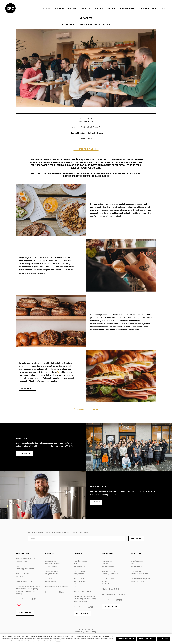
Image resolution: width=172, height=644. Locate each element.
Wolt (59, 372)
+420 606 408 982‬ (138, 571)
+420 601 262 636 (77, 133)
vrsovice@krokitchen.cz (110, 574)
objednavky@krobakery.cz (140, 574)
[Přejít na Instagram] (93, 409)
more (58, 640)
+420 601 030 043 (109, 571)
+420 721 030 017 (23, 566)
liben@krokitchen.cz (80, 574)
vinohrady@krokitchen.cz (25, 569)
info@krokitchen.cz (95, 133)
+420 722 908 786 (80, 571)
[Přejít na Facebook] (79, 409)
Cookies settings (91, 632)
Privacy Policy (79, 632)
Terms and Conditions (86, 629)
